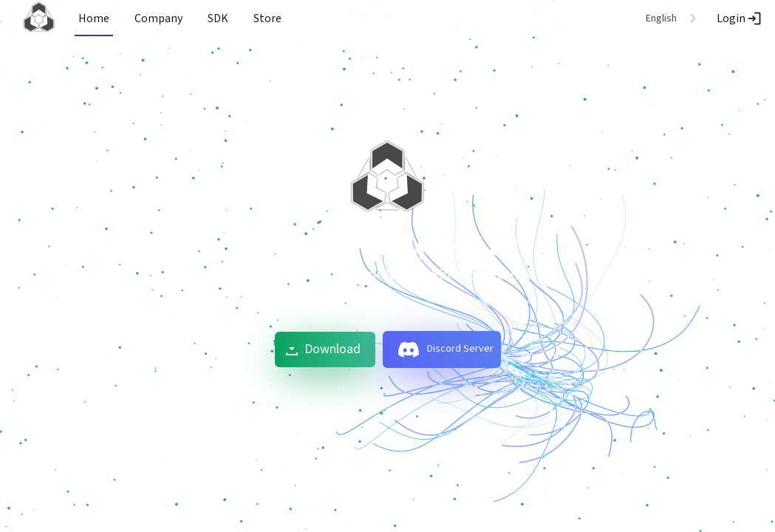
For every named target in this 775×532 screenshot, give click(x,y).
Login (740, 18)
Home (94, 18)
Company (158, 18)
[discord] (409, 349)
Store (267, 18)
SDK (218, 18)
